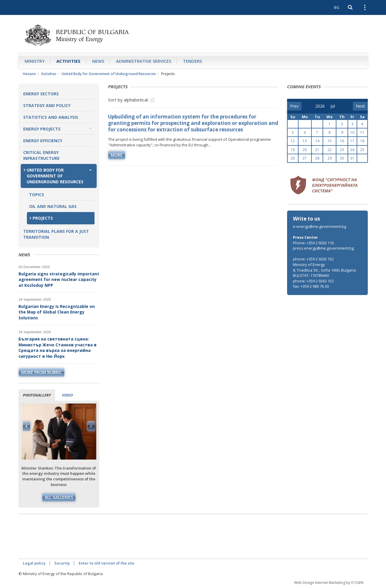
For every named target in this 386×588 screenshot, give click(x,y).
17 (352, 141)
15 (330, 141)
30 (342, 158)
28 (317, 158)
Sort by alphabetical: (128, 100)
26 (293, 158)
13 (305, 141)
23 (342, 150)
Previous (27, 426)
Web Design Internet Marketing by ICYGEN (329, 583)
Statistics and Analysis (51, 117)
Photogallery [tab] (37, 395)
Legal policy (34, 563)
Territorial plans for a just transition (56, 234)
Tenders (192, 61)
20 (305, 150)
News (98, 61)
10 (352, 132)
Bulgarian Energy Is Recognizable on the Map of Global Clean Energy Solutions (57, 312)
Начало (29, 74)
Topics (37, 195)
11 (362, 132)
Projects (43, 218)
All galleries (59, 497)
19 (293, 150)
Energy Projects (42, 129)
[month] (335, 106)
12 (293, 141)
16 (342, 141)
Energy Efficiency (43, 141)
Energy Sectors (41, 94)
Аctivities (68, 61)
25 (362, 150)
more (117, 155)
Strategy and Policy (47, 105)
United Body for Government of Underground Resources (109, 74)
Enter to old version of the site (107, 563)
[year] (320, 106)
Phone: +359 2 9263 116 (313, 243)
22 (330, 150)
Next (91, 426)
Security (62, 563)
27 (305, 158)
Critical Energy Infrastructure (41, 155)
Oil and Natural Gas (53, 206)
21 (317, 150)
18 (362, 141)
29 (330, 158)
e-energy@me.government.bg (320, 226)
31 (352, 158)
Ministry (35, 61)
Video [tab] (67, 395)
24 (352, 150)
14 (317, 141)
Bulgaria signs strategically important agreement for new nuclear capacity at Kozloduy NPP (59, 279)
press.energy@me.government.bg (323, 248)
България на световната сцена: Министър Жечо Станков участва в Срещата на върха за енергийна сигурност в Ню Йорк (58, 348)
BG (337, 7)
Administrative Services (144, 61)
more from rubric (42, 372)
